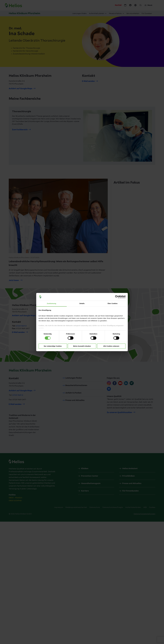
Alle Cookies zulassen (111, 346)
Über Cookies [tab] (113, 304)
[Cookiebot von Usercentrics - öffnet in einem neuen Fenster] (117, 297)
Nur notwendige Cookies (53, 346)
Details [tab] (82, 304)
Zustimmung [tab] (52, 304)
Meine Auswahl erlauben (82, 346)
